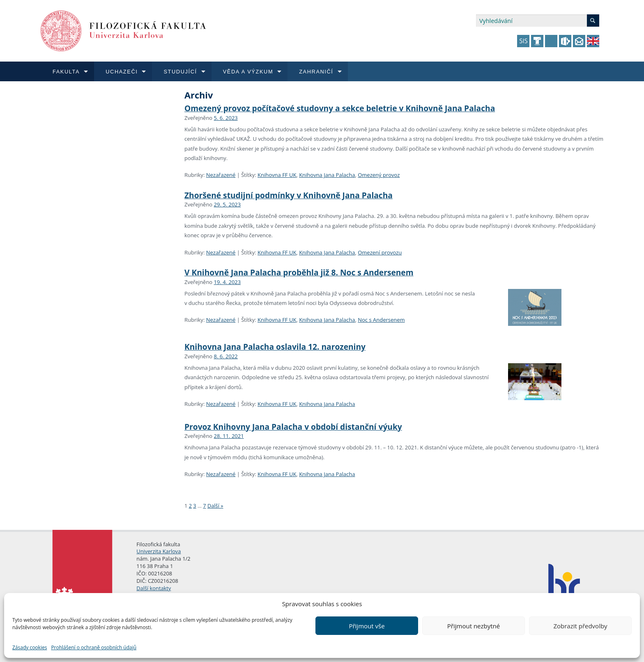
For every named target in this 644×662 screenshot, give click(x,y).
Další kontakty (154, 588)
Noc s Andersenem (381, 320)
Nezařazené (221, 175)
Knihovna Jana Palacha (327, 175)
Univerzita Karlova (159, 551)
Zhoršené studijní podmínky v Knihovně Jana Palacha (289, 195)
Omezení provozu (380, 252)
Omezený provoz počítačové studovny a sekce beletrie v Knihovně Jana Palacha (340, 108)
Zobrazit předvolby (580, 626)
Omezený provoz (379, 175)
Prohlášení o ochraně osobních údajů (94, 647)
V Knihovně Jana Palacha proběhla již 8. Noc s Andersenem (299, 272)
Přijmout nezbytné (474, 626)
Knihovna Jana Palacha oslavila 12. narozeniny (275, 347)
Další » (215, 506)
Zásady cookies (30, 647)
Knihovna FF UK (277, 175)
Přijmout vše (367, 626)
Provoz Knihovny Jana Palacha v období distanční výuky (293, 427)
